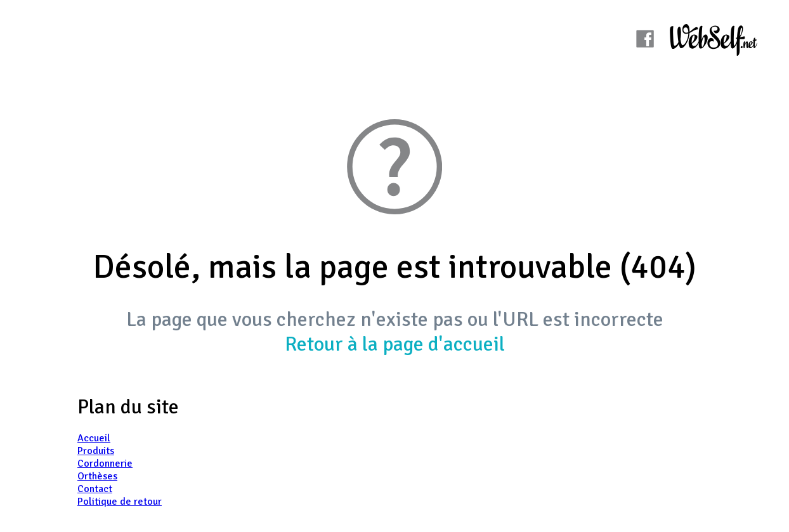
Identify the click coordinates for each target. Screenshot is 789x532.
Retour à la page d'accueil (395, 344)
